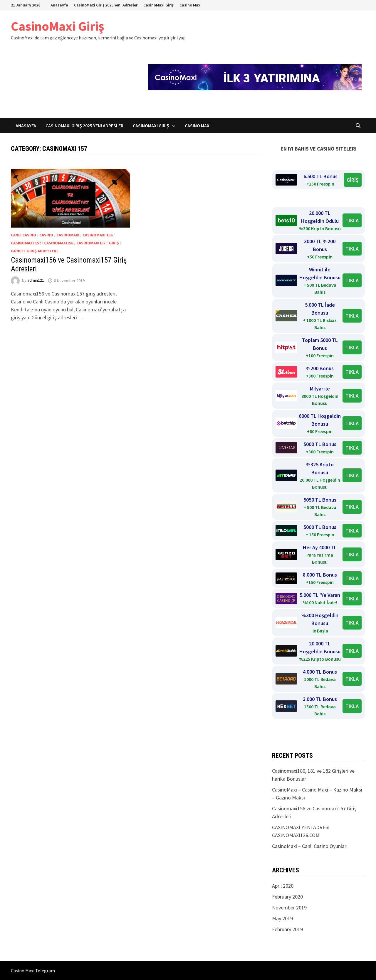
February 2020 (287, 897)
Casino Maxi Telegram (33, 971)
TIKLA (352, 220)
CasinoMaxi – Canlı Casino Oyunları (310, 846)
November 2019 (289, 908)
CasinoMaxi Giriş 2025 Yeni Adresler (106, 5)
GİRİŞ (353, 180)
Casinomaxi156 (59, 243)
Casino (46, 235)
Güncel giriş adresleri (34, 251)
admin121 (36, 281)
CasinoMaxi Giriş (158, 5)
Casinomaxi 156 (98, 235)
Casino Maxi (190, 5)
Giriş (114, 243)
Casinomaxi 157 (26, 243)
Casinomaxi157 (91, 243)
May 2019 (282, 918)
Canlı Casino (23, 235)
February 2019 (287, 929)
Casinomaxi (68, 235)
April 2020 (283, 886)
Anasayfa (59, 5)
